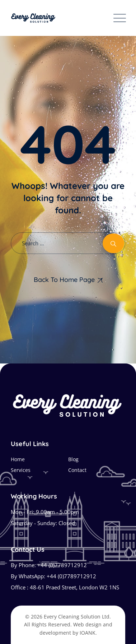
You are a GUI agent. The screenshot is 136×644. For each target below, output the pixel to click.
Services (21, 470)
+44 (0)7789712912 (62, 565)
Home (18, 459)
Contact (77, 470)
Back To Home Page (64, 280)
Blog (73, 459)
